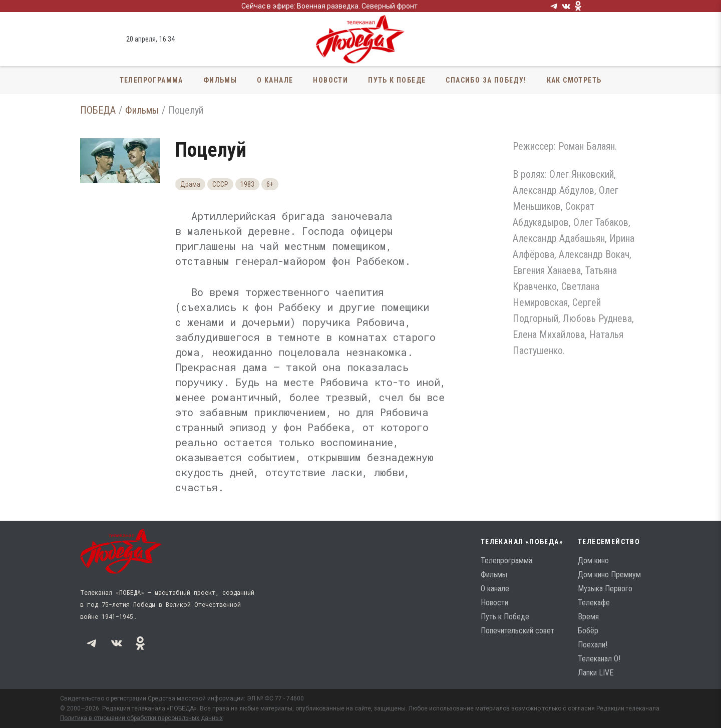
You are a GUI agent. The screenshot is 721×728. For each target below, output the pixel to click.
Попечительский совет (517, 631)
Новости (330, 80)
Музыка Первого (605, 589)
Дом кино (593, 561)
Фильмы (220, 80)
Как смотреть (574, 80)
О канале (275, 80)
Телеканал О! (599, 659)
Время (588, 617)
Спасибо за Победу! (486, 80)
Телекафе (594, 603)
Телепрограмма (151, 80)
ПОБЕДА (98, 110)
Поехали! (593, 645)
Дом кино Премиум (609, 575)
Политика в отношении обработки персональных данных (141, 718)
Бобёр (588, 631)
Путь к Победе (397, 80)
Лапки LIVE (596, 673)
